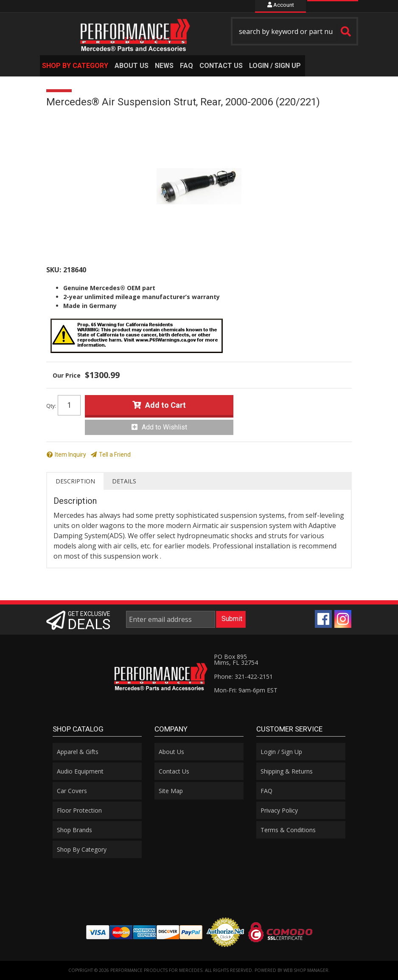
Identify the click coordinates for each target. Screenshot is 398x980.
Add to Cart (165, 405)
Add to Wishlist (164, 427)
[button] (294, 31)
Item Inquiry (70, 455)
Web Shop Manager (306, 970)
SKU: (54, 270)
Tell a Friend (115, 455)
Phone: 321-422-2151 (243, 676)
